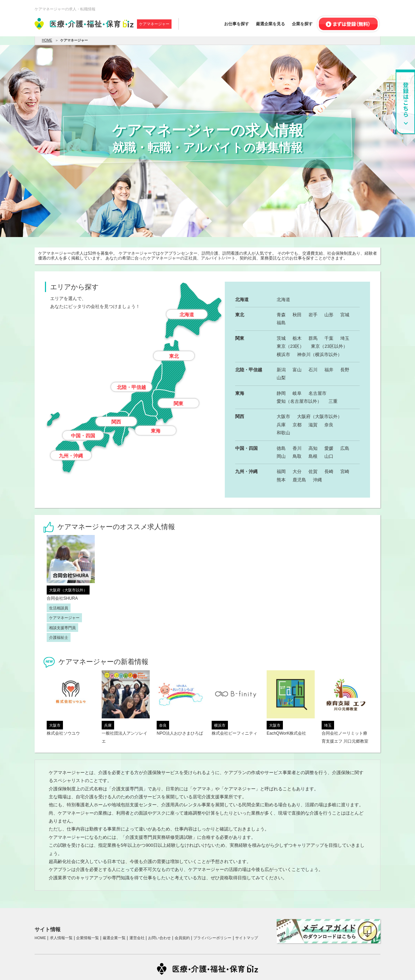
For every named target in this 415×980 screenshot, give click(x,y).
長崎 (329, 471)
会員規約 (182, 938)
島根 (313, 456)
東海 (156, 431)
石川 (313, 370)
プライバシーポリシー (212, 938)
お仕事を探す (237, 24)
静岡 (281, 393)
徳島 (281, 448)
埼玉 (345, 338)
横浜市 (283, 355)
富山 (297, 370)
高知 (313, 448)
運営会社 (137, 938)
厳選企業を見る (270, 24)
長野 (345, 370)
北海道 (187, 315)
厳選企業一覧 (114, 938)
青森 (281, 315)
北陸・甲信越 (131, 387)
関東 (178, 403)
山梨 (281, 378)
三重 (333, 401)
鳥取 (297, 456)
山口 (329, 456)
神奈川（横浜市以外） (320, 355)
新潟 (281, 370)
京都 (297, 425)
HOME (47, 40)
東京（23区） (290, 346)
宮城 (345, 315)
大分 (297, 471)
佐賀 (313, 471)
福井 (329, 370)
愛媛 (329, 448)
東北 (174, 356)
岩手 (313, 315)
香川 (297, 448)
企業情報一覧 (87, 938)
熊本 (281, 480)
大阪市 (283, 416)
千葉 (329, 338)
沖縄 (317, 480)
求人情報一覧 (61, 938)
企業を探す (302, 24)
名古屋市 (317, 393)
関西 (116, 422)
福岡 (281, 471)
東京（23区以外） (329, 346)
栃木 (297, 338)
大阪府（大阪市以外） (320, 416)
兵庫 (281, 425)
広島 (345, 448)
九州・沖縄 (71, 456)
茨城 (281, 338)
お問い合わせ (159, 938)
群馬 (313, 338)
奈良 (329, 425)
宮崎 (345, 471)
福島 (281, 323)
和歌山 (283, 433)
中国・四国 (83, 436)
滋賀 (313, 425)
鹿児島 (299, 480)
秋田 (297, 315)
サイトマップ (247, 938)
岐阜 (297, 393)
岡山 (281, 456)
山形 (329, 315)
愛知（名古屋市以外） (299, 401)
